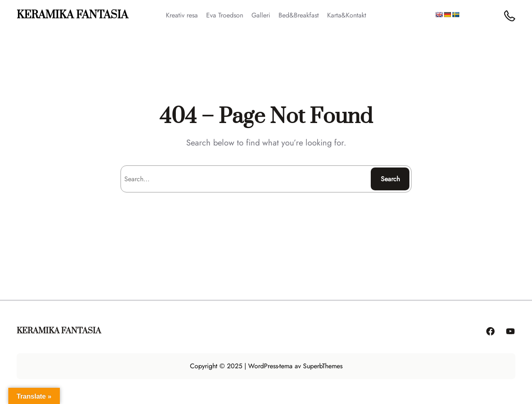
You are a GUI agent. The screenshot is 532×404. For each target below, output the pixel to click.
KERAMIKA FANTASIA (72, 15)
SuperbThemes (323, 366)
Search (390, 179)
